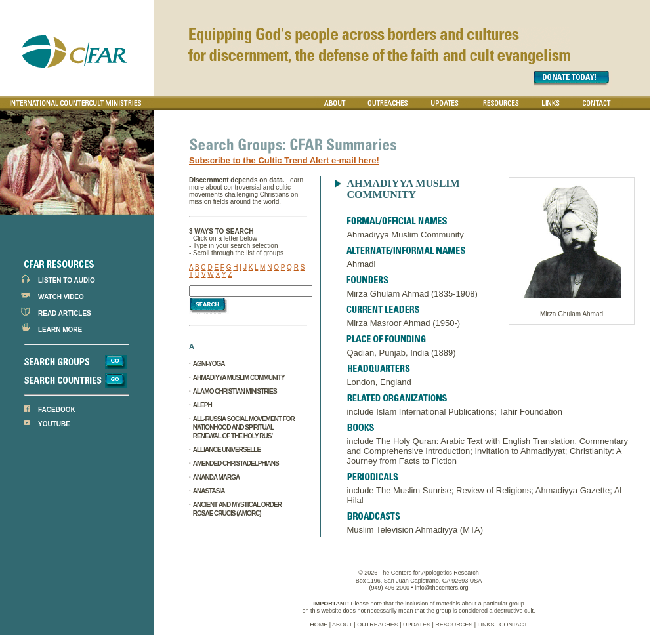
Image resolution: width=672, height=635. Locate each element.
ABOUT (342, 625)
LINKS (486, 625)
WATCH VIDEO (61, 297)
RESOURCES (454, 625)
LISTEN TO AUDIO (67, 280)
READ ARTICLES (65, 313)
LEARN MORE (60, 330)
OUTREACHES (378, 625)
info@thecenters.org (441, 588)
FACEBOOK (57, 410)
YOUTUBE (54, 424)
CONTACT (514, 625)
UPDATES (417, 625)
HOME (319, 625)
